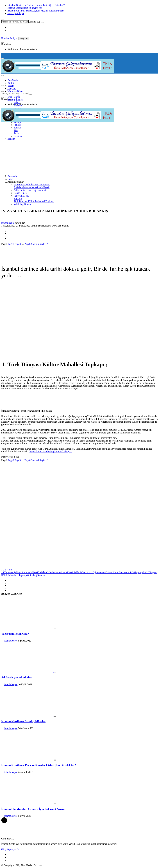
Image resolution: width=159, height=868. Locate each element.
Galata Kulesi (20, 193)
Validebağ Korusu (23, 204)
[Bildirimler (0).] (2, 42)
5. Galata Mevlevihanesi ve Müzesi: (32, 187)
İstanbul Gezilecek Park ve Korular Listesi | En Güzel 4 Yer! (37, 5)
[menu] (2, 76)
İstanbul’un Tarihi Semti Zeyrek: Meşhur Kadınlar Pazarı (36, 11)
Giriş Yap (24, 38)
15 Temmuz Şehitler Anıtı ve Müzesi (32, 185)
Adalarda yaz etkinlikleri (17, 677)
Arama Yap (35, 22)
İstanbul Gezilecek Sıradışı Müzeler (23, 721)
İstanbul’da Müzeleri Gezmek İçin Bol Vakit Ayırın (33, 809)
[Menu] (2, 58)
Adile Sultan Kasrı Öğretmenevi (30, 190)
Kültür (11, 83)
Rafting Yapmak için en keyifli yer (25, 8)
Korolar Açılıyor (9, 38)
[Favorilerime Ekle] (55, 628)
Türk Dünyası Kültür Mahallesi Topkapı (34, 201)
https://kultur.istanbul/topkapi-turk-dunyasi (51, 452)
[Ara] (42, 22)
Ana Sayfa (13, 80)
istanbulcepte (8, 223)
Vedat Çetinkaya (16, 13)
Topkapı (18, 198)
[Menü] (2, 86)
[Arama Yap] (2, 20)
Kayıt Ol (15, 849)
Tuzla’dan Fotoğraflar (15, 634)
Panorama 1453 (21, 196)
